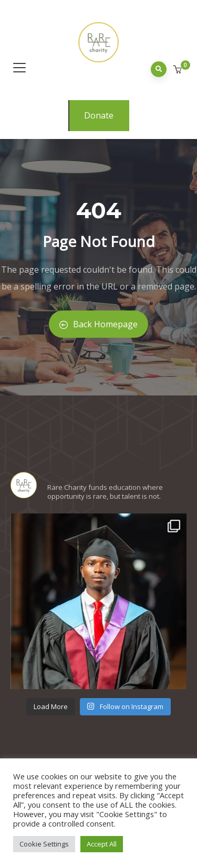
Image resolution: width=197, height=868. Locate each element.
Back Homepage (98, 324)
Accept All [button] (102, 844)
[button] (178, 70)
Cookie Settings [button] (44, 844)
